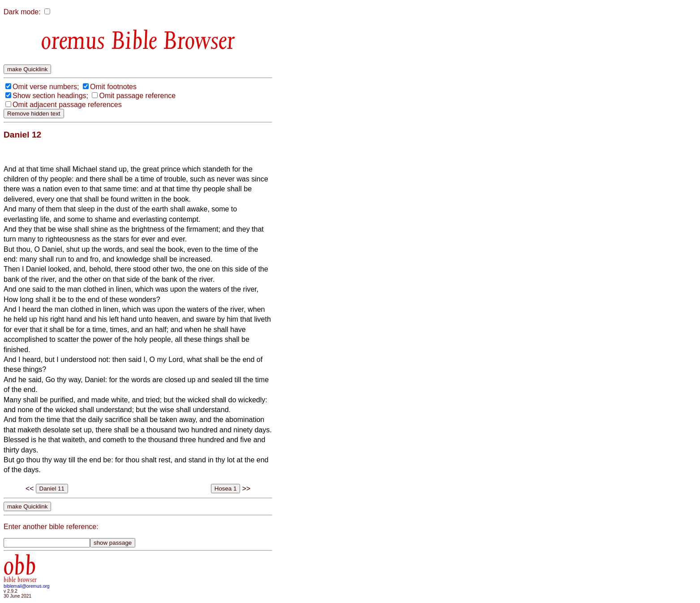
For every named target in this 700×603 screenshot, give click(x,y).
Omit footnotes (113, 87)
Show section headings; (50, 96)
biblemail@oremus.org (27, 586)
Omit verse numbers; (46, 87)
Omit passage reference (137, 96)
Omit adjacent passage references (67, 105)
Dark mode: (22, 12)
